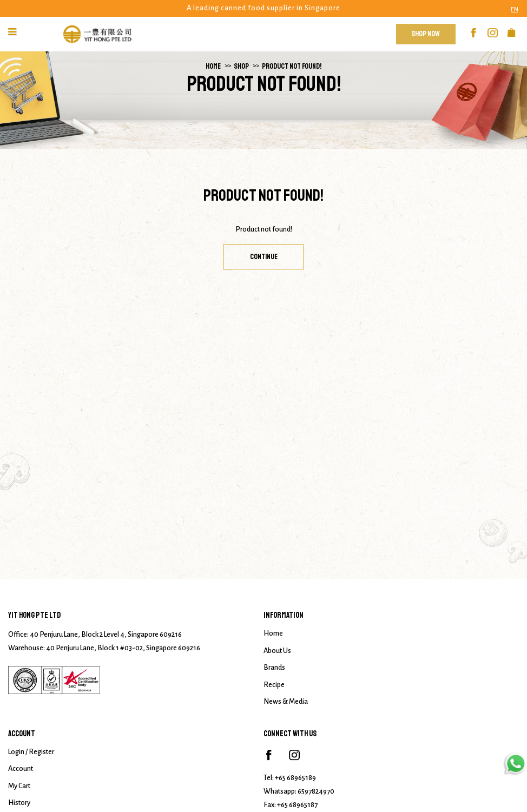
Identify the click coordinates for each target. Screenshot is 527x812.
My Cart (19, 786)
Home (213, 66)
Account (21, 769)
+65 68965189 (295, 778)
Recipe (274, 685)
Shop (241, 66)
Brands (274, 668)
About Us (277, 651)
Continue (264, 257)
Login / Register (31, 752)
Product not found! (292, 66)
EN (515, 9)
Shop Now (426, 34)
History (19, 803)
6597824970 (316, 791)
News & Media (286, 702)
